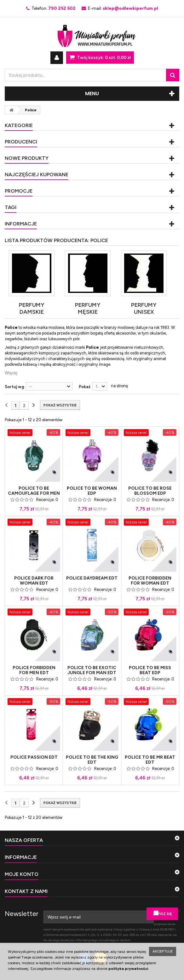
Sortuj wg (14, 387)
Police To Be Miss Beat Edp (150, 670)
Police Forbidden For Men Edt (34, 670)
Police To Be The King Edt (92, 760)
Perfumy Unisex (144, 308)
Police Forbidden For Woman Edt (150, 581)
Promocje (19, 191)
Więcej (11, 373)
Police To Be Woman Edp (92, 491)
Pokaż (85, 387)
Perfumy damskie (32, 308)
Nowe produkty (27, 158)
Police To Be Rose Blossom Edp (150, 491)
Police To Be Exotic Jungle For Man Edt (92, 670)
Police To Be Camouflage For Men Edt (34, 493)
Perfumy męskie (88, 308)
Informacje (21, 224)
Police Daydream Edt (92, 578)
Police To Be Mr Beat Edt (150, 760)
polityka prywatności (128, 969)
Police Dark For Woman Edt (34, 581)
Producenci (21, 142)
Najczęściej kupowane (37, 175)
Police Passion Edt (34, 757)
